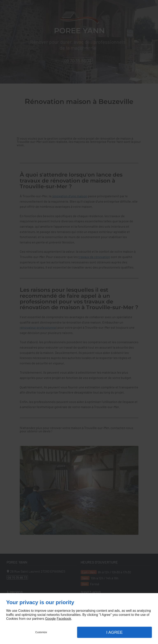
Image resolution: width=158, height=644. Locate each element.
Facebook (64, 619)
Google (50, 619)
